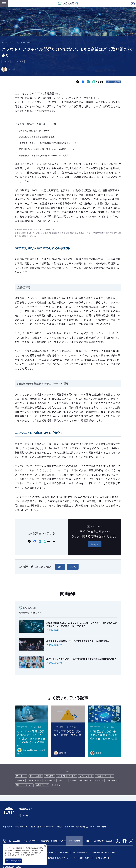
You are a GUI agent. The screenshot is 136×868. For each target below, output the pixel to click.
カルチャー (20, 780)
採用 (61, 841)
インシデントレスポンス (67, 776)
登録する (95, 544)
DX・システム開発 (98, 827)
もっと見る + (57, 785)
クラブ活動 (99, 780)
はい (60, 567)
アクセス (26, 816)
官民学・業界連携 (35, 780)
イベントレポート (86, 776)
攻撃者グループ (42, 785)
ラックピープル (7, 42)
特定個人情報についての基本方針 (55, 852)
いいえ (73, 567)
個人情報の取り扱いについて (104, 852)
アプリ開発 (49, 776)
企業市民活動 (50, 780)
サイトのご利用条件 (13, 861)
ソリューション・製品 (53, 827)
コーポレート (112, 780)
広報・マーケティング (24, 785)
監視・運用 (36, 827)
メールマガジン (97, 841)
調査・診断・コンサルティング (16, 827)
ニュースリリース (31, 841)
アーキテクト (21, 776)
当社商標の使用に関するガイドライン (54, 858)
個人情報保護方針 (80, 852)
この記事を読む (55, 630)
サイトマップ (101, 858)
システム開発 (18, 62)
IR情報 (54, 841)
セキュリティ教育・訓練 (75, 827)
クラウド (6, 62)
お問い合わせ (74, 841)
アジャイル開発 (36, 776)
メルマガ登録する (115, 82)
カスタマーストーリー (105, 776)
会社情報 (45, 841)
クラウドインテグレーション (80, 780)
